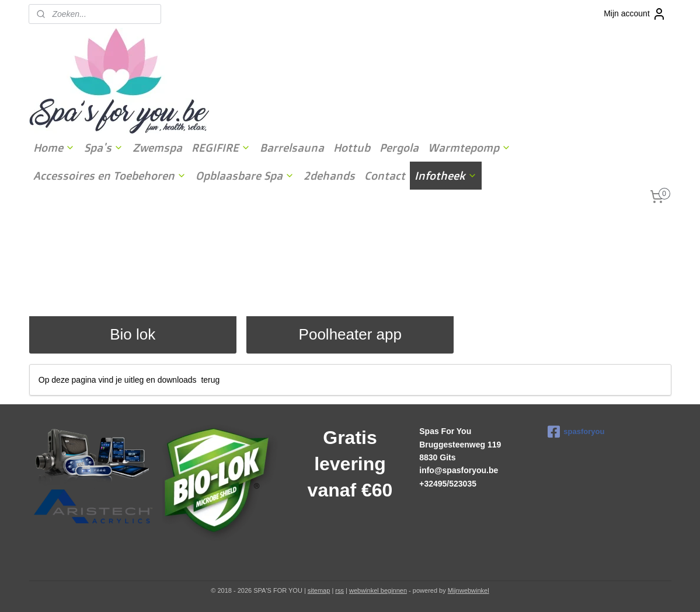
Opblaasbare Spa (245, 176)
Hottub (352, 148)
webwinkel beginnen (378, 590)
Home (54, 148)
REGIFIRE (221, 148)
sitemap (319, 590)
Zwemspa (157, 148)
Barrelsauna (292, 148)
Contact (385, 176)
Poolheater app (350, 334)
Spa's (104, 148)
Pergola (399, 148)
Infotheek (446, 176)
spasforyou (576, 432)
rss (339, 590)
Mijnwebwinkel (469, 590)
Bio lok (133, 334)
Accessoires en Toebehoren (110, 176)
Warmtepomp (469, 148)
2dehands (329, 176)
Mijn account (635, 14)
